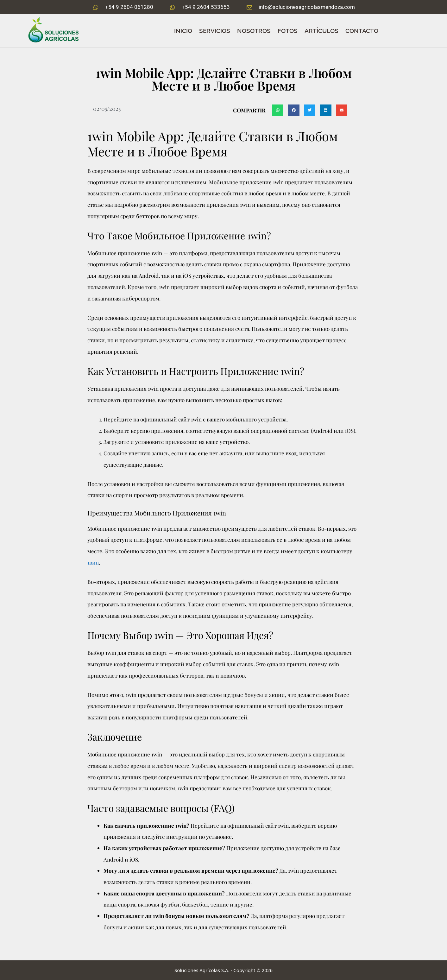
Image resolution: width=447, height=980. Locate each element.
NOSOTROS (254, 31)
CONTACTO (362, 31)
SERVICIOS (215, 31)
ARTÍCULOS (321, 31)
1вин (93, 562)
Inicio (183, 31)
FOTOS (288, 31)
